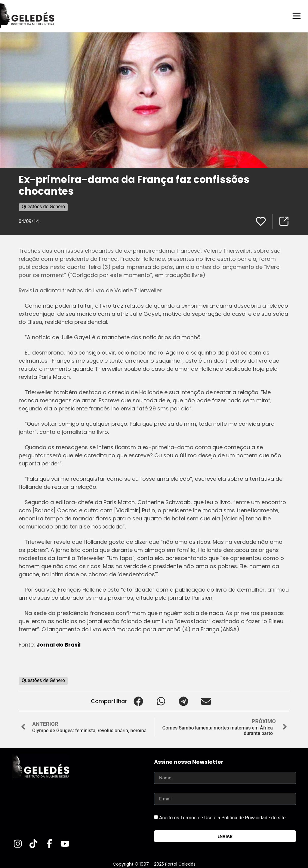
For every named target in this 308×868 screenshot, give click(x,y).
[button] (138, 701)
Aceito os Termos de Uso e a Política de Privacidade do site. (223, 817)
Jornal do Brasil (59, 644)
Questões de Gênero (43, 206)
